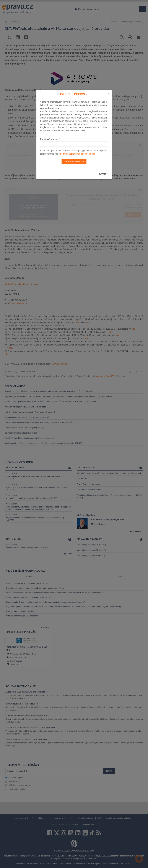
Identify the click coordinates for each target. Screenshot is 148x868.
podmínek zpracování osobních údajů (78, 154)
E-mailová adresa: (50, 139)
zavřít (103, 174)
